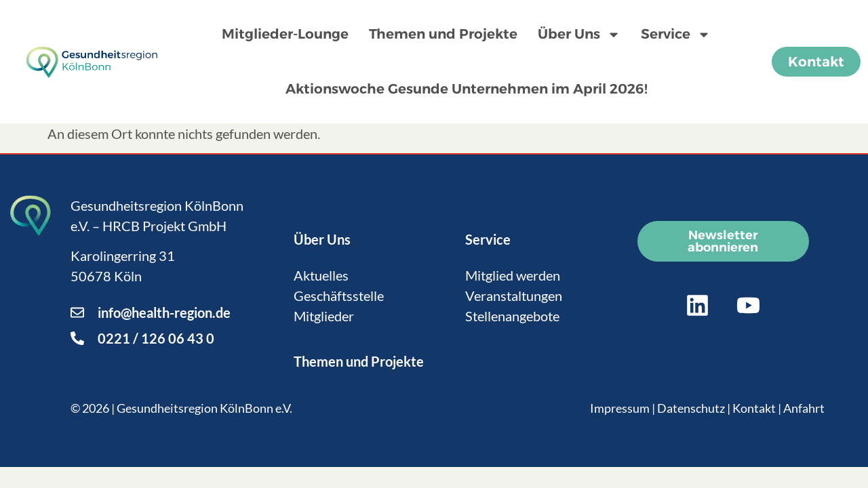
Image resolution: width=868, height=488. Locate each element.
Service (676, 35)
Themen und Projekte (443, 34)
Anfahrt (804, 408)
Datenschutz (691, 408)
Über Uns (579, 35)
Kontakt (754, 408)
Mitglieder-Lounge (285, 34)
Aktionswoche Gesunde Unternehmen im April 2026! (467, 89)
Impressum (620, 408)
